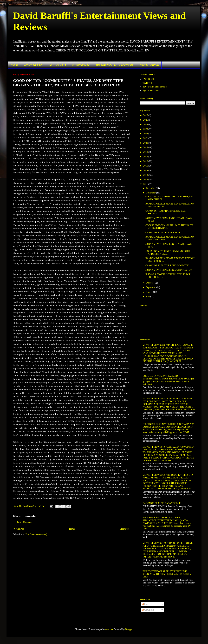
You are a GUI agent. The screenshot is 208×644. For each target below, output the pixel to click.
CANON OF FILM (33, 65)
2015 (146, 166)
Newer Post (19, 529)
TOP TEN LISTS (57, 65)
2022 (146, 134)
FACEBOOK (149, 79)
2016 (146, 161)
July (148, 297)
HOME (14, 65)
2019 (146, 147)
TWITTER (148, 83)
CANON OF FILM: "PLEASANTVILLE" (162, 503)
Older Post (124, 529)
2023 (146, 129)
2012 (146, 180)
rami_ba (109, 629)
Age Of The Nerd (151, 91)
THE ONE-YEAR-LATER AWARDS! (115, 65)
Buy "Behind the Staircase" (155, 87)
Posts (145, 604)
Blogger (129, 629)
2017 (146, 157)
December (151, 188)
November (151, 193)
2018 (146, 152)
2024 (146, 125)
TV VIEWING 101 (81, 65)
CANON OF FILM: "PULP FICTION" (163, 232)
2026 (146, 115)
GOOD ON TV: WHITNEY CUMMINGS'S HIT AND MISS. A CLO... (168, 253)
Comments (148, 610)
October (150, 283)
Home (72, 529)
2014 (146, 170)
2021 (146, 138)
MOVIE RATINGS (149, 65)
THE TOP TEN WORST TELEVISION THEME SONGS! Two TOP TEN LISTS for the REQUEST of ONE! (167, 574)
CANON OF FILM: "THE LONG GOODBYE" (167, 265)
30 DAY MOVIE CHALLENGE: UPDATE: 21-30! (169, 270)
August (149, 292)
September (151, 287)
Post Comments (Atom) (36, 534)
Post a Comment (25, 522)
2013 (146, 175)
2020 (146, 143)
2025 (146, 120)
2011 (146, 184)
